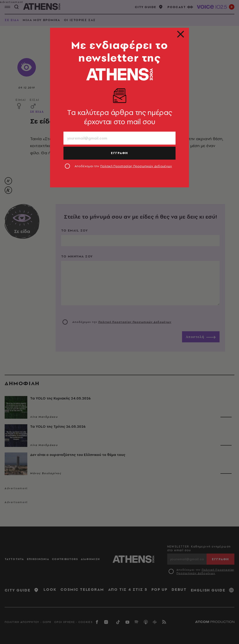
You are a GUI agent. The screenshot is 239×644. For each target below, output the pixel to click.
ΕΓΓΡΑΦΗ (119, 153)
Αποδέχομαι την (123, 166)
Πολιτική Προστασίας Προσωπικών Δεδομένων (136, 166)
